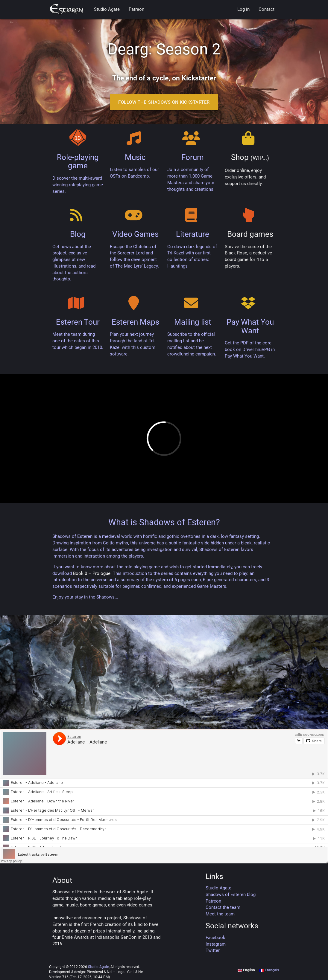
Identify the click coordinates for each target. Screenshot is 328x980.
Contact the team (223, 908)
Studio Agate (107, 9)
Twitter (213, 951)
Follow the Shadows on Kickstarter (164, 102)
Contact (266, 9)
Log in (243, 9)
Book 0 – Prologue (92, 574)
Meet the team (220, 914)
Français (269, 970)
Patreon (136, 9)
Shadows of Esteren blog (231, 895)
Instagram (216, 944)
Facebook (215, 938)
